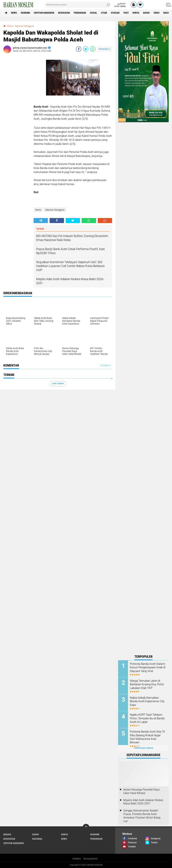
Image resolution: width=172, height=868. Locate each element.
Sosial (94, 13)
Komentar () (105, 49)
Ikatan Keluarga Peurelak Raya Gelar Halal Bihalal (141, 791)
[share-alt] (41, 221)
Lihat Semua (58, 384)
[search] (78, 5)
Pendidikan (80, 13)
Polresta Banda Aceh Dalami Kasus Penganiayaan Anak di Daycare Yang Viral (147, 667)
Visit (126, 13)
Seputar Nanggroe (44, 13)
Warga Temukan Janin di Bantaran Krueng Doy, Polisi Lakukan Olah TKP (146, 684)
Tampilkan (105, 365)
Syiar (104, 13)
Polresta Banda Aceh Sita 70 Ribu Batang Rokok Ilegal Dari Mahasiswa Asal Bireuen (148, 735)
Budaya (7, 834)
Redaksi (77, 859)
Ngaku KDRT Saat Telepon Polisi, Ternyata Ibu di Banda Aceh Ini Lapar (147, 718)
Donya (136, 13)
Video (157, 13)
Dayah (147, 13)
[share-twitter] (86, 49)
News (14, 13)
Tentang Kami (90, 859)
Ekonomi (25, 13)
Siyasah (115, 13)
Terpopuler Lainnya (143, 748)
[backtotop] (86, 827)
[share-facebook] (79, 49)
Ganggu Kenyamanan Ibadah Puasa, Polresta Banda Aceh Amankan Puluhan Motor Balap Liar (142, 816)
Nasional (37, 839)
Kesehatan (64, 13)
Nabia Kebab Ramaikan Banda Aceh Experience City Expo (146, 701)
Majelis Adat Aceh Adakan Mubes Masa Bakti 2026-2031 (143, 802)
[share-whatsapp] (93, 49)
